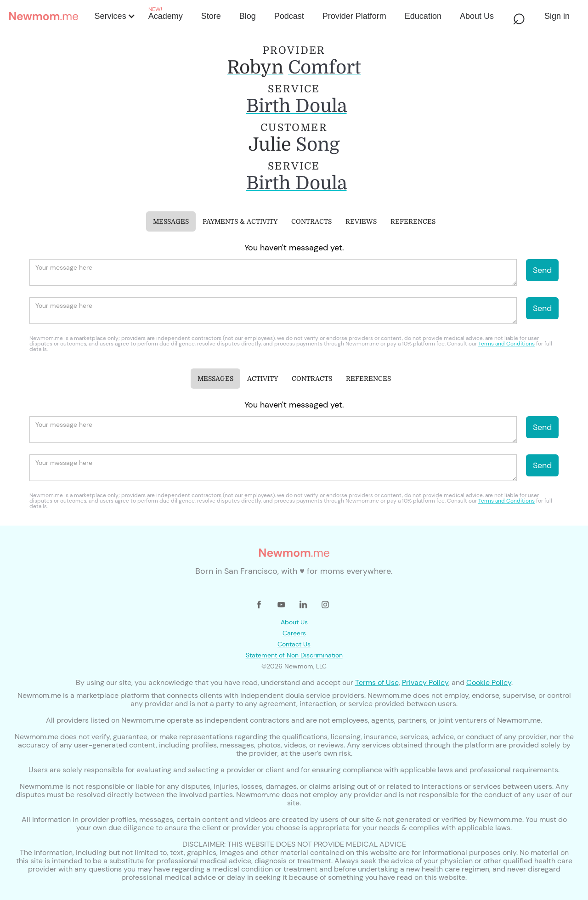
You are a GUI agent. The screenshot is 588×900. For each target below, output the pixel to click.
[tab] (171, 221)
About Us (294, 622)
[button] (114, 16)
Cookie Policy (489, 682)
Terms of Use (377, 682)
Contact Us (294, 644)
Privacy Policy (425, 682)
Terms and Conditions (506, 344)
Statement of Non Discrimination (294, 655)
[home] (49, 16)
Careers (294, 633)
